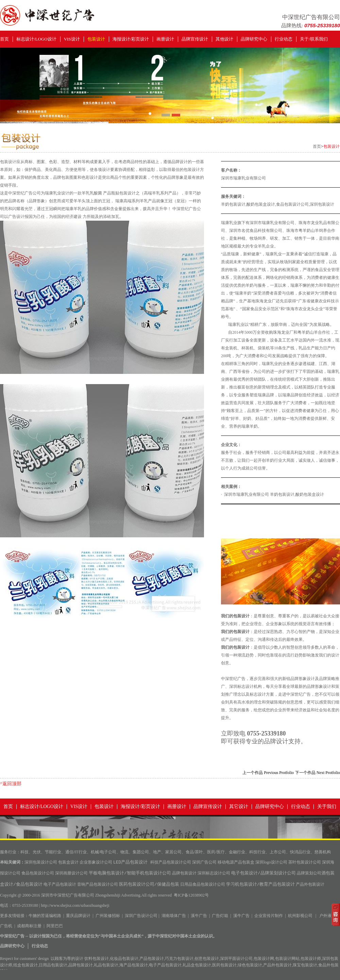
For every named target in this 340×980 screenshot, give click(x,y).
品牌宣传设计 (195, 39)
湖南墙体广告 (174, 916)
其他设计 (224, 39)
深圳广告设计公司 (141, 916)
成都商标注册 (29, 926)
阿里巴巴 (55, 926)
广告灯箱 (220, 916)
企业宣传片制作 (269, 916)
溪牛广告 (199, 916)
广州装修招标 (108, 916)
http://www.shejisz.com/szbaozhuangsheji (75, 905)
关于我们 (327, 807)
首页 (4, 39)
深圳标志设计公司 (214, 874)
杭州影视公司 (300, 916)
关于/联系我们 (314, 39)
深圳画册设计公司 (71, 874)
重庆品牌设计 (78, 916)
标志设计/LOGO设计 (36, 39)
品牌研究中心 (254, 39)
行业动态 (284, 39)
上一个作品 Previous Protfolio (268, 773)
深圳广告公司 (204, 863)
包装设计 (96, 39)
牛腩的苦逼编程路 (45, 916)
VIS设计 (72, 39)
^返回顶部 (11, 784)
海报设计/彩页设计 (131, 39)
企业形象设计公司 (96, 863)
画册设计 (165, 39)
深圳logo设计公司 (271, 863)
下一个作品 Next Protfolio (318, 773)
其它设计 (239, 807)
